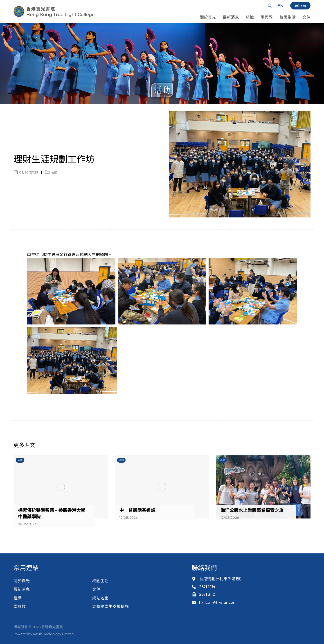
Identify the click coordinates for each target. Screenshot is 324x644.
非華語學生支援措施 (110, 606)
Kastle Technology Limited (53, 634)
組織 (18, 598)
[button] (299, 446)
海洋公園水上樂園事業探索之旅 (252, 510)
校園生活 (100, 581)
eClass (300, 6)
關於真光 (22, 581)
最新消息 (22, 589)
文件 (96, 589)
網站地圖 (100, 598)
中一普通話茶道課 (137, 510)
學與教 (20, 606)
